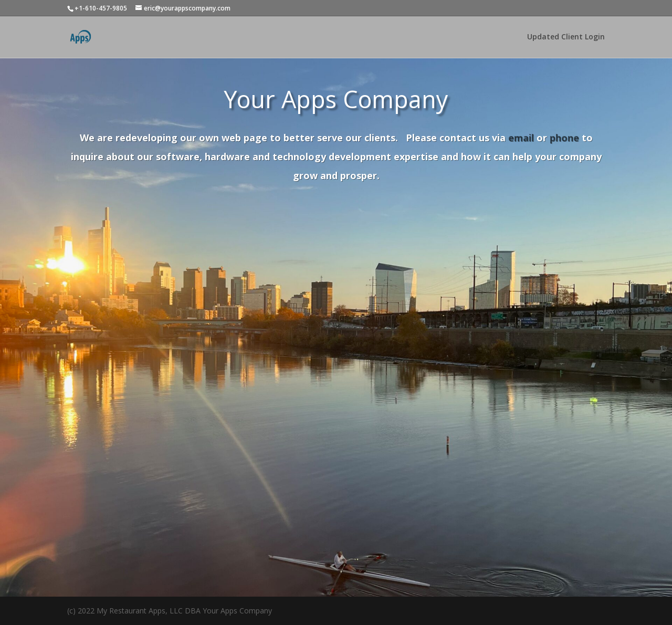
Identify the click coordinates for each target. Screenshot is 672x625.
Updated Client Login (566, 37)
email (521, 138)
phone (564, 138)
